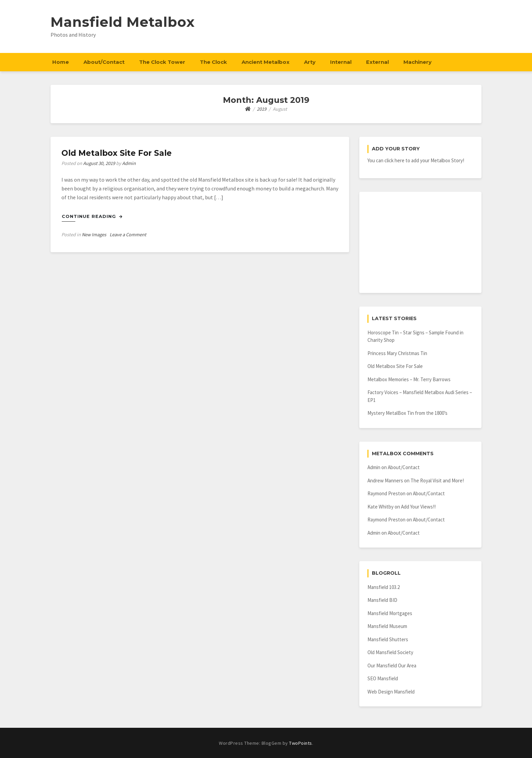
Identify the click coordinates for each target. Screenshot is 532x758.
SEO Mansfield (383, 678)
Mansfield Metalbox (123, 22)
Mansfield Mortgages (390, 613)
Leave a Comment (128, 235)
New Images (94, 235)
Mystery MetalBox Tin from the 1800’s (407, 413)
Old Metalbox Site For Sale (117, 153)
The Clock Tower (162, 62)
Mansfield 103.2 (384, 587)
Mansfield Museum (387, 626)
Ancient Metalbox (265, 62)
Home (61, 62)
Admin (129, 163)
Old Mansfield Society (390, 652)
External (377, 62)
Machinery (417, 62)
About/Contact (104, 62)
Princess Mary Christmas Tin (397, 353)
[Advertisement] (420, 242)
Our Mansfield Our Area (392, 665)
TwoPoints (301, 743)
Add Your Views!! (418, 507)
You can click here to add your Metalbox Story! (416, 160)
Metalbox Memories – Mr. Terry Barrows (409, 379)
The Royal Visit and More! (437, 480)
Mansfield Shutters (388, 639)
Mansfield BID (382, 600)
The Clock (213, 62)
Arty (310, 62)
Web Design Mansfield (391, 692)
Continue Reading (92, 216)
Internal (341, 62)
